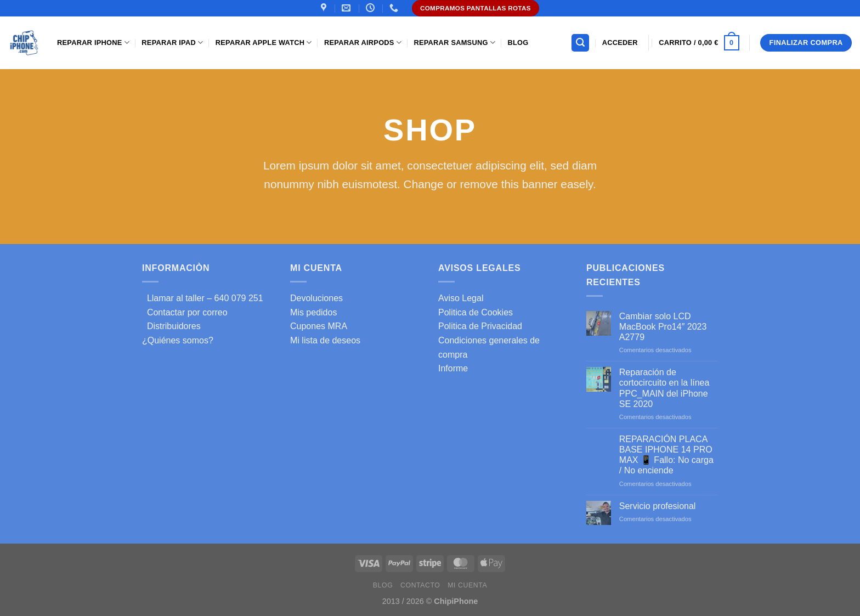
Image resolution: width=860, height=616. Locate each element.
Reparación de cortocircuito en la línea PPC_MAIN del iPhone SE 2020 (664, 388)
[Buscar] (580, 43)
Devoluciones (316, 298)
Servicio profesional (658, 506)
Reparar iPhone (93, 43)
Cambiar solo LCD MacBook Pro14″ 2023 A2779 (663, 327)
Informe (453, 368)
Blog (518, 43)
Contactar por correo (185, 312)
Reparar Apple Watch (264, 43)
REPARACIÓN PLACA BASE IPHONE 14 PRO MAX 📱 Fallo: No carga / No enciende (666, 455)
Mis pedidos (313, 312)
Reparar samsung (454, 43)
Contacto (420, 585)
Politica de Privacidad (480, 326)
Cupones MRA (319, 326)
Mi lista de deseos (325, 340)
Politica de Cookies (476, 312)
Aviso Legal (461, 298)
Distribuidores (171, 326)
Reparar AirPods (363, 43)
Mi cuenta (467, 585)
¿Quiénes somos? (178, 340)
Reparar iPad (172, 43)
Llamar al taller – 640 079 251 (203, 298)
